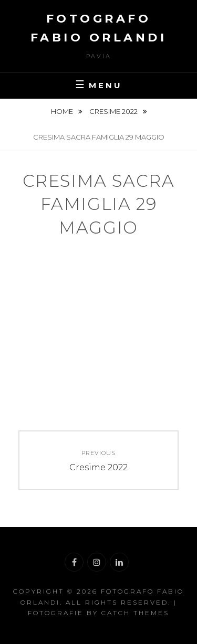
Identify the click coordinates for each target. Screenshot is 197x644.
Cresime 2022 (114, 111)
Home (63, 111)
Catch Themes (135, 613)
